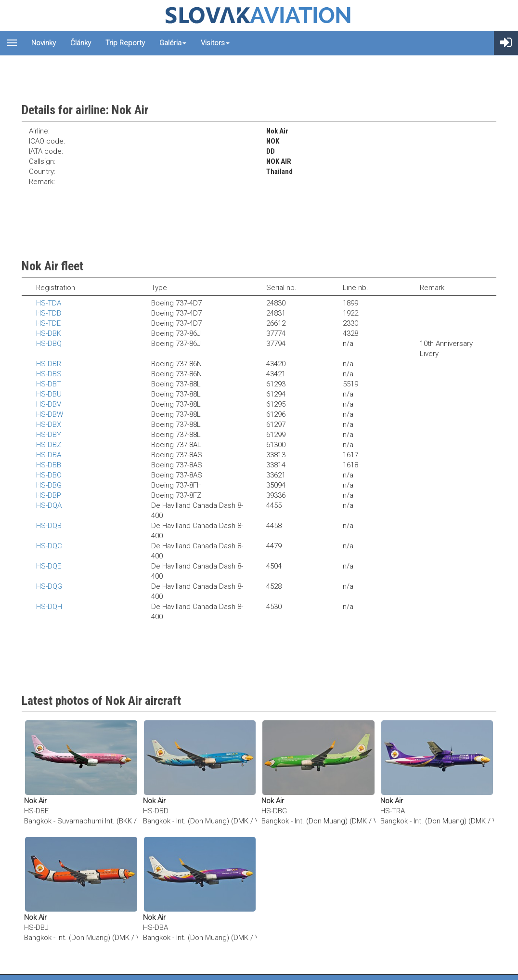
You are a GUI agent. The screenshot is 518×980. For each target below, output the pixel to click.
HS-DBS (49, 374)
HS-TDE (48, 323)
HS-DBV (49, 404)
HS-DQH (49, 607)
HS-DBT (49, 384)
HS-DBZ (49, 445)
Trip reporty (125, 43)
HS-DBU (49, 394)
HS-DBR (49, 364)
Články (81, 43)
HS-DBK (49, 333)
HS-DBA (49, 455)
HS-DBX (49, 424)
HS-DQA (49, 505)
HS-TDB (49, 313)
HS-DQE (49, 566)
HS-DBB (49, 465)
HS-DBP (49, 495)
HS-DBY (49, 435)
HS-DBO (49, 475)
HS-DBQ (49, 344)
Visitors (215, 43)
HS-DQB (49, 526)
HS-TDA (49, 303)
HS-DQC (49, 546)
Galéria (173, 43)
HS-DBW (50, 414)
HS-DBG (49, 485)
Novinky (44, 43)
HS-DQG (49, 586)
